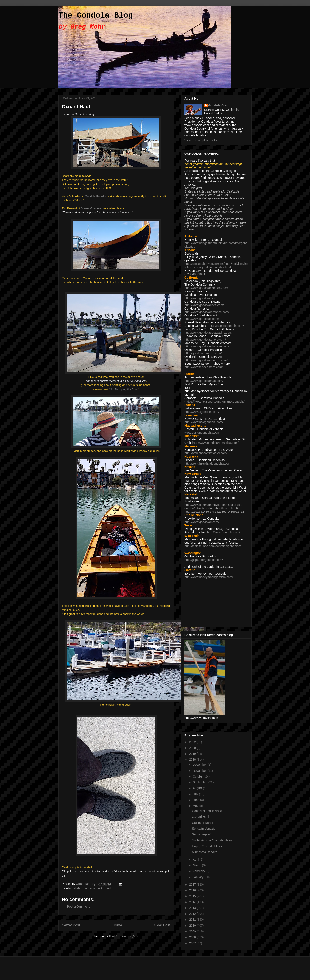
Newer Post (71, 925)
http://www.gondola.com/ (201, 298)
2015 (193, 896)
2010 (193, 926)
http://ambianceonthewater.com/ (206, 453)
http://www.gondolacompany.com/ (207, 288)
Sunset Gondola (91, 208)
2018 (193, 759)
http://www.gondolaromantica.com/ (215, 443)
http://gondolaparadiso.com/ (203, 353)
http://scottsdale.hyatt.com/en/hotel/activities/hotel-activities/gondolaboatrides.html (216, 265)
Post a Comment (79, 907)
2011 (193, 920)
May (196, 806)
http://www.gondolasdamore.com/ (207, 346)
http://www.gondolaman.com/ (204, 381)
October (198, 776)
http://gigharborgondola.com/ (204, 560)
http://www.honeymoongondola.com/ (209, 577)
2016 (193, 890)
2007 (193, 943)
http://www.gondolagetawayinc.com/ (208, 333)
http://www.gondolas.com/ (202, 319)
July (196, 794)
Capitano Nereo (203, 823)
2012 (193, 914)
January (198, 877)
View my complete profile (201, 140)
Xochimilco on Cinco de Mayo (212, 840)
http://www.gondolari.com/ (202, 522)
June (196, 800)
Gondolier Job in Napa (207, 811)
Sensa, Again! (201, 834)
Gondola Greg (218, 105)
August (198, 788)
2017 (193, 884)
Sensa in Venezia (204, 829)
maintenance (91, 889)
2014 (193, 902)
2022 (193, 742)
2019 (193, 754)
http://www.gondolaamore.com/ (205, 340)
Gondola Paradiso (96, 196)
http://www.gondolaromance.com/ (207, 312)
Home (117, 925)
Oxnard (106, 889)
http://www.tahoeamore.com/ (204, 367)
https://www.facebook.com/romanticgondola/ (215, 401)
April (196, 860)
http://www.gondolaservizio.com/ (206, 360)
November (200, 771)
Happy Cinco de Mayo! (207, 846)
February (199, 871)
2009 (193, 931)
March (197, 865)
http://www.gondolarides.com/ (204, 305)
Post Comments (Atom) (126, 937)
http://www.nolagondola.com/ (204, 422)
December (200, 765)
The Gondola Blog (96, 16)
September (200, 782)
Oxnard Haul (201, 817)
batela (76, 889)
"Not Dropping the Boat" (124, 389)
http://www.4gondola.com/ (202, 412)
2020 (193, 748)
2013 (193, 908)
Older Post (162, 925)
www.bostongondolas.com (202, 432)
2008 (193, 937)
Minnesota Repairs (205, 852)
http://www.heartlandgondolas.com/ (208, 463)
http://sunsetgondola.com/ (227, 326)
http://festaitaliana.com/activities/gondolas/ (213, 546)
